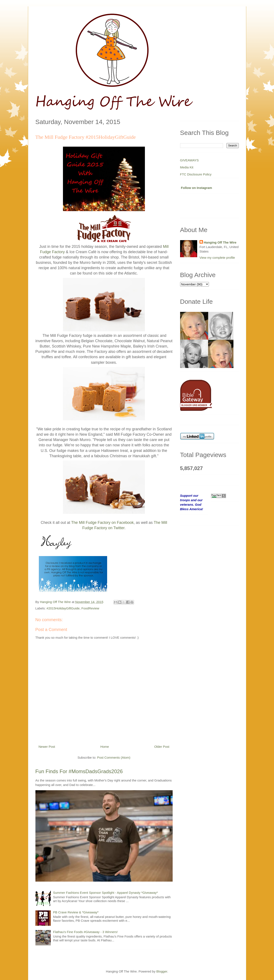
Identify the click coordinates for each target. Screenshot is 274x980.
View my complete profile (217, 258)
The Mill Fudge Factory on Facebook (102, 523)
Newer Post (47, 747)
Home (105, 747)
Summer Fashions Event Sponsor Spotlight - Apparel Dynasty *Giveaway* (106, 893)
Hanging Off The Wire (220, 242)
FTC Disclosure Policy (196, 174)
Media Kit (187, 167)
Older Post (162, 747)
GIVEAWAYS (189, 160)
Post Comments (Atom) (114, 757)
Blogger (162, 971)
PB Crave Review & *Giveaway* (76, 912)
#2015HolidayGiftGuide (63, 608)
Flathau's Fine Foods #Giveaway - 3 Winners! (85, 932)
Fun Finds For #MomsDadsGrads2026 (79, 771)
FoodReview (90, 608)
